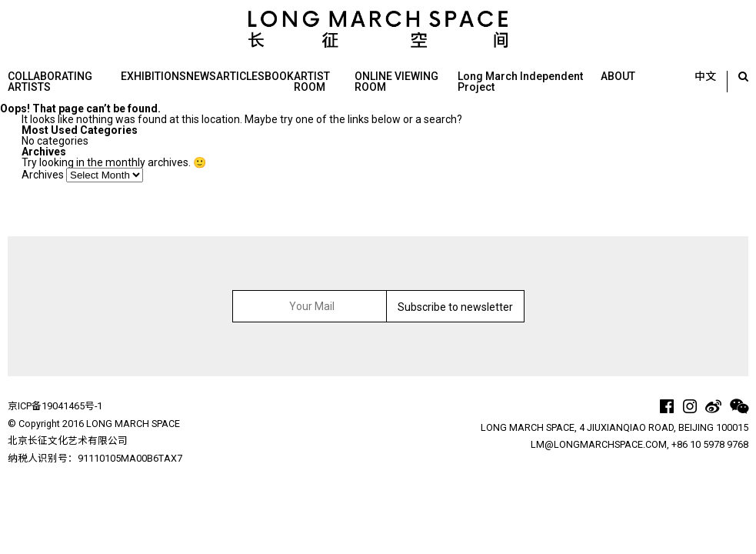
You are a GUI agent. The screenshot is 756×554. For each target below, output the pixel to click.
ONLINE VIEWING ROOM (396, 82)
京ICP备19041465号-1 (55, 406)
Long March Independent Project (520, 82)
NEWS (201, 76)
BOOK (279, 76)
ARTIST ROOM (312, 82)
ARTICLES (240, 76)
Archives (43, 175)
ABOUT (618, 76)
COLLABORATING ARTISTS (50, 82)
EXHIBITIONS (153, 76)
